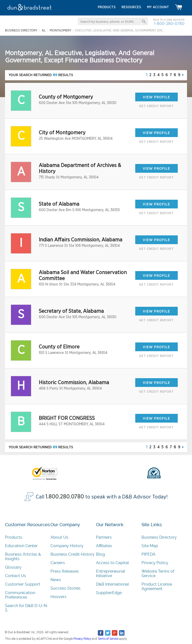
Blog (100, 554)
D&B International (112, 584)
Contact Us (15, 576)
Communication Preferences (20, 595)
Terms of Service (108, 639)
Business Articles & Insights (23, 557)
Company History (67, 546)
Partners (104, 537)
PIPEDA (148, 554)
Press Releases (65, 571)
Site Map (150, 546)
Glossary (13, 567)
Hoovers (58, 597)
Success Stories (65, 588)
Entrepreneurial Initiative (111, 573)
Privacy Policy (155, 563)
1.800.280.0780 (65, 497)
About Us (59, 537)
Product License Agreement (157, 586)
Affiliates (104, 546)
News (56, 580)
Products (14, 537)
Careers (58, 563)
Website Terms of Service (158, 573)
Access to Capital (112, 563)
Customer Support (23, 584)
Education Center (21, 546)
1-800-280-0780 (169, 24)
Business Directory (159, 537)
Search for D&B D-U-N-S (27, 608)
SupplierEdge (109, 593)
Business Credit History (72, 554)
